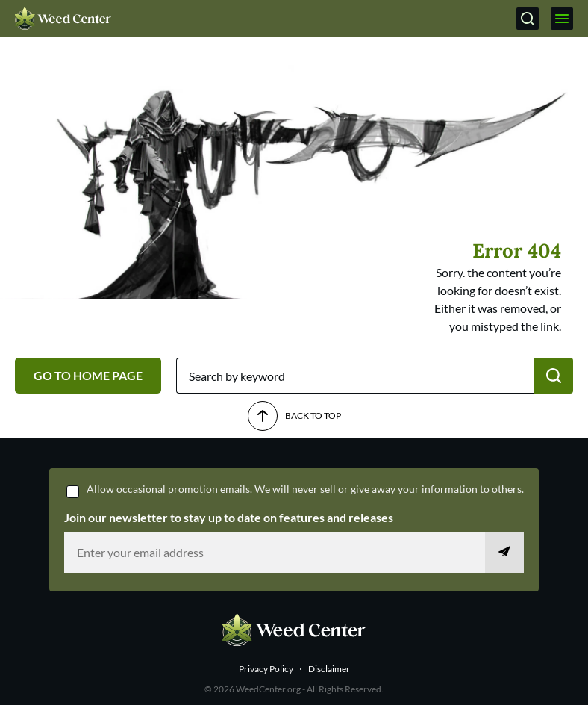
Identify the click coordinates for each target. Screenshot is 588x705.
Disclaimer (329, 669)
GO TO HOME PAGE (88, 375)
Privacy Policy (266, 669)
